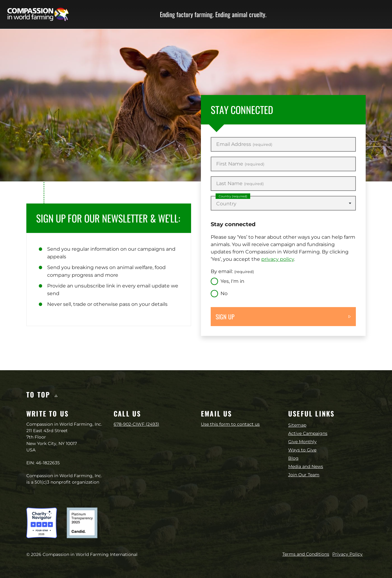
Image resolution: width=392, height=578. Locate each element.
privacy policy (278, 259)
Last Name (240, 184)
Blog (293, 458)
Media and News (306, 466)
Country (233, 196)
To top (42, 394)
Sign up (225, 317)
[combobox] (283, 203)
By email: (232, 271)
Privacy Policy (347, 554)
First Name (240, 164)
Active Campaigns (308, 433)
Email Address (244, 144)
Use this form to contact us (230, 424)
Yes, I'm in (232, 281)
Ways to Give (302, 450)
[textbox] (283, 204)
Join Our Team (304, 475)
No (224, 293)
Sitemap (297, 425)
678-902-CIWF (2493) (136, 424)
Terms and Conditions (306, 554)
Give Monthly (302, 442)
